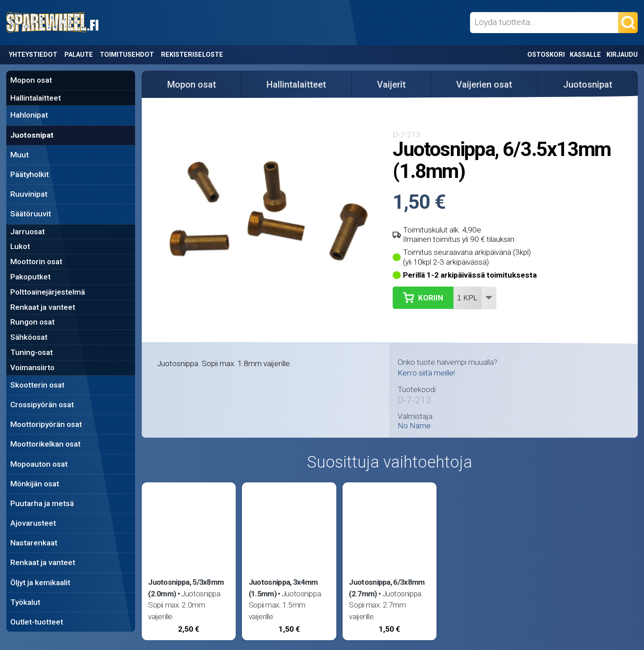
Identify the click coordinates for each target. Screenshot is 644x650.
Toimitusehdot (127, 55)
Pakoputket (30, 277)
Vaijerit (391, 84)
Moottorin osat (36, 262)
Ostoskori (546, 55)
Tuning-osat (32, 352)
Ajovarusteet (33, 523)
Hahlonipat (29, 115)
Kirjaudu (622, 55)
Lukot (20, 246)
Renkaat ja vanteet (43, 307)
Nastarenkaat (34, 543)
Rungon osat (32, 322)
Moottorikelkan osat (45, 444)
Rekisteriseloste (192, 55)
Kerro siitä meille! (426, 373)
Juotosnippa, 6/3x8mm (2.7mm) (387, 588)
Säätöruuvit (31, 214)
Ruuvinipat (29, 194)
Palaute (79, 55)
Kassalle (585, 55)
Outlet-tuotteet (37, 622)
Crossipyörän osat (42, 405)
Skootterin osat (37, 385)
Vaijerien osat (484, 84)
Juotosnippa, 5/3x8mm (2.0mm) (186, 588)
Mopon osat (31, 80)
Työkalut (25, 602)
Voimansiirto (32, 367)
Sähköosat (29, 337)
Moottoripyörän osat (46, 424)
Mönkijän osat (35, 484)
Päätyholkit (30, 174)
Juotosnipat (32, 135)
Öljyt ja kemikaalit (40, 582)
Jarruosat (28, 232)
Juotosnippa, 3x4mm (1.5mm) (283, 588)
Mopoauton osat (39, 464)
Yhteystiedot (33, 55)
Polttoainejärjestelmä (48, 292)
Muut (19, 155)
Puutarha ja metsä (42, 503)
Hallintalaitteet (36, 98)
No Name (414, 426)
